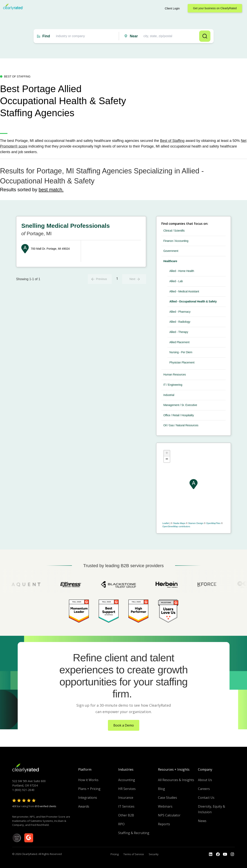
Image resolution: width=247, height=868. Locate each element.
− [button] (167, 459)
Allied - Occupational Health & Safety (193, 301)
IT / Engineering (173, 385)
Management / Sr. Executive (180, 405)
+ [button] (167, 453)
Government (171, 251)
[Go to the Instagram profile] (232, 854)
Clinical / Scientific (174, 231)
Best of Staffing (172, 141)
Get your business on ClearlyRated (215, 8)
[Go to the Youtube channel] (225, 854)
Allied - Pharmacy (180, 312)
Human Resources (175, 374)
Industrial (169, 395)
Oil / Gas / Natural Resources (181, 425)
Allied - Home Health (182, 271)
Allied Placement (179, 342)
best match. (51, 190)
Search (205, 36)
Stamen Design (196, 523)
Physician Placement (182, 362)
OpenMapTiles (213, 523)
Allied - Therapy (179, 332)
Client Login (172, 8)
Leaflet (166, 523)
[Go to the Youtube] (218, 854)
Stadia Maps (179, 523)
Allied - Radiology (180, 322)
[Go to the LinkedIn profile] (211, 854)
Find (46, 36)
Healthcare (170, 261)
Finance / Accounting (176, 241)
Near (134, 36)
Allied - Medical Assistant (184, 291)
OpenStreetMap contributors (176, 526)
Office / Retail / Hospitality (179, 415)
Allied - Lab (176, 281)
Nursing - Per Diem (181, 352)
